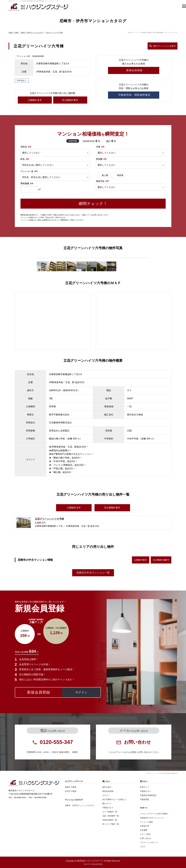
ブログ (143, 847)
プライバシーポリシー (149, 843)
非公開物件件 (70, 100)
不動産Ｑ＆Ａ (108, 808)
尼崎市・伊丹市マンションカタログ (32, 33)
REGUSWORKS (97, 864)
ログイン (106, 795)
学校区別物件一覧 (110, 820)
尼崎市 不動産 (14, 33)
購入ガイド (107, 804)
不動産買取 (145, 800)
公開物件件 (35, 100)
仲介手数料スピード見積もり (114, 800)
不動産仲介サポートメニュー (152, 818)
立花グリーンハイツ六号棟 (54, 33)
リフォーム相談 (146, 822)
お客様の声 (145, 826)
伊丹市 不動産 (71, 791)
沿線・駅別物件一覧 (111, 816)
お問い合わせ (145, 838)
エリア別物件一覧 (110, 812)
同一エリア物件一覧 (111, 824)
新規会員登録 (108, 791)
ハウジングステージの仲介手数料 (154, 814)
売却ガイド (145, 787)
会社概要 (144, 830)
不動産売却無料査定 (148, 795)
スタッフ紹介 (145, 834)
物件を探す (107, 787)
